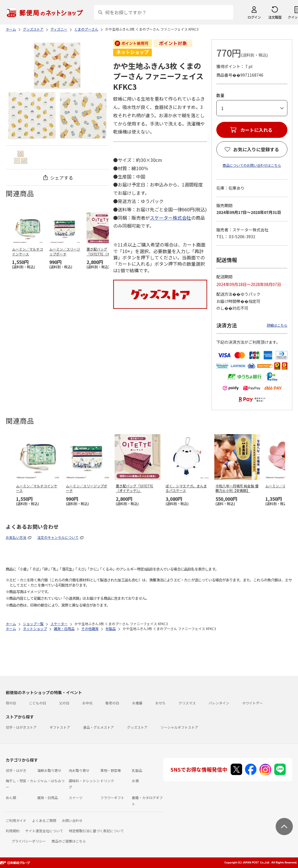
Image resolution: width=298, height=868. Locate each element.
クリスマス (187, 703)
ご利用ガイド (16, 820)
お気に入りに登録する (256, 149)
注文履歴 (275, 17)
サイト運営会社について (44, 831)
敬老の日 (112, 703)
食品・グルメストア (99, 727)
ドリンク (107, 781)
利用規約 (13, 831)
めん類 (11, 798)
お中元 (87, 703)
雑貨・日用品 (48, 798)
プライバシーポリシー (29, 841)
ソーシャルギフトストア (179, 727)
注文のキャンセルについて (58, 537)
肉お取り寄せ (79, 770)
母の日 (11, 703)
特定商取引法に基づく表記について (96, 831)
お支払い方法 (16, 537)
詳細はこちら (277, 325)
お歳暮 (137, 703)
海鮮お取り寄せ (49, 770)
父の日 (64, 703)
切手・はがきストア (21, 727)
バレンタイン (219, 703)
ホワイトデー (252, 703)
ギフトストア (60, 727)
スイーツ (76, 798)
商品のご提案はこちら (69, 841)
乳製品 (137, 770)
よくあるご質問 (44, 820)
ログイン (254, 17)
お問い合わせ (72, 820)
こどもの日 (38, 703)
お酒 (135, 781)
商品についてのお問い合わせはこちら (252, 165)
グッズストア (137, 727)
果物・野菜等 (111, 770)
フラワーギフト (112, 798)
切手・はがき (16, 770)
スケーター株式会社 (170, 218)
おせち (160, 703)
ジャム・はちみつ (51, 781)
